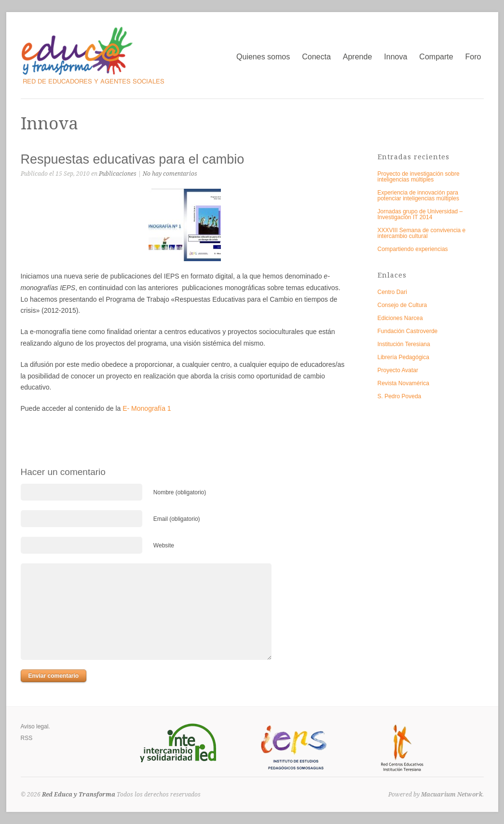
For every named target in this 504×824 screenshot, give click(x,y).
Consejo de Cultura (402, 305)
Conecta (316, 57)
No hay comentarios (170, 174)
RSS (27, 738)
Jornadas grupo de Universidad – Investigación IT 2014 (420, 214)
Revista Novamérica (403, 383)
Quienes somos (263, 57)
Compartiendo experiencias (413, 249)
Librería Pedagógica (403, 357)
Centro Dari (392, 292)
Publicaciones (118, 174)
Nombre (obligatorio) (180, 492)
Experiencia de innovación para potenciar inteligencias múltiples (418, 196)
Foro (473, 57)
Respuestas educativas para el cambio (133, 159)
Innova (395, 57)
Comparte (436, 57)
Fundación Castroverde (408, 331)
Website (164, 545)
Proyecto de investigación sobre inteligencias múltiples (419, 177)
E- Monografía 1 (147, 408)
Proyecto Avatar (398, 370)
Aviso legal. (35, 726)
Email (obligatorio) (177, 519)
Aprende (358, 57)
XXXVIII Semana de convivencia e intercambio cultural (422, 233)
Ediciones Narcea (400, 318)
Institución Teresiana (404, 344)
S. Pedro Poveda (400, 396)
